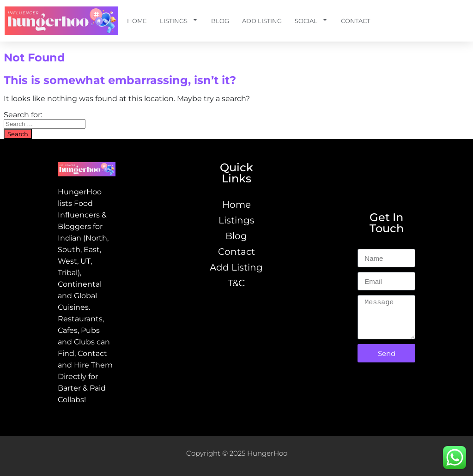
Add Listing (262, 21)
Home (137, 21)
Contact (355, 21)
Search (18, 134)
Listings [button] (179, 21)
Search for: (23, 115)
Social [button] (311, 21)
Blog (220, 21)
